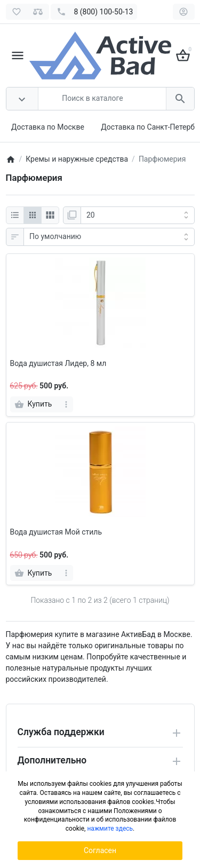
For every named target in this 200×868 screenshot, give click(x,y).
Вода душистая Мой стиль (56, 532)
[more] (66, 404)
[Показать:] (138, 216)
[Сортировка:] (109, 237)
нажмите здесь (110, 829)
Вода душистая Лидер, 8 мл (58, 363)
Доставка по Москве (48, 127)
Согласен (100, 850)
